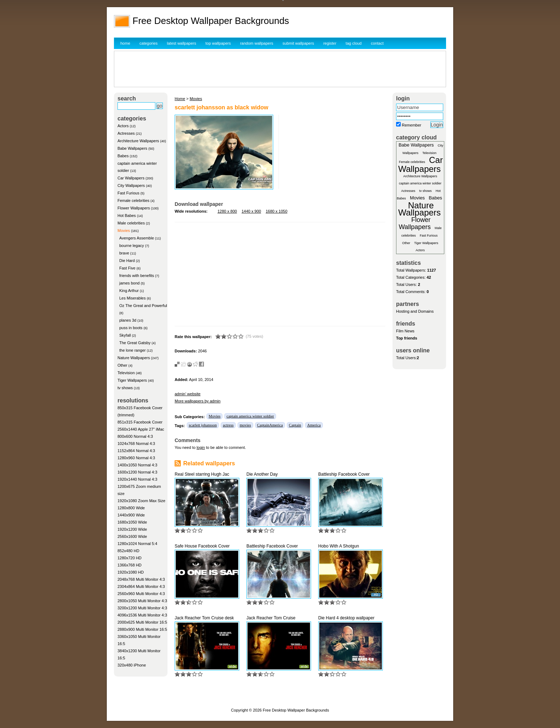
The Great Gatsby (135, 343)
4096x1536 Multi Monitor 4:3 (142, 615)
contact (377, 43)
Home (180, 99)
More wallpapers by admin (197, 401)
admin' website (187, 394)
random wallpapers (257, 43)
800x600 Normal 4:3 (135, 436)
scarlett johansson (203, 425)
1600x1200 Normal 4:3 (137, 472)
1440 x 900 (251, 211)
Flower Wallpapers (134, 208)
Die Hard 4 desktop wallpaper (346, 618)
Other (122, 365)
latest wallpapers (181, 43)
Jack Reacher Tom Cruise (271, 618)
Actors (123, 126)
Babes (123, 156)
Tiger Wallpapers (132, 380)
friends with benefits (137, 276)
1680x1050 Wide (132, 522)
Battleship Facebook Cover (344, 474)
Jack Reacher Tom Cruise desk (204, 618)
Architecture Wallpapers (138, 141)
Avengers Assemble (137, 238)
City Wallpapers (131, 185)
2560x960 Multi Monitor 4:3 (141, 594)
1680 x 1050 (277, 211)
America (314, 425)
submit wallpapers (298, 43)
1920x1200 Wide (132, 529)
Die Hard (127, 261)
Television (126, 373)
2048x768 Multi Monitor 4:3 (141, 579)
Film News (405, 331)
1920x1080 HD (131, 572)
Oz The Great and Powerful (143, 306)
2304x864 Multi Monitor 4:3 (141, 586)
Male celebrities (131, 223)
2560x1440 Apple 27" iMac (141, 429)
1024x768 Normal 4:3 (136, 444)
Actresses (126, 133)
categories (149, 43)
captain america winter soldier (250, 416)
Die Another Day (262, 474)
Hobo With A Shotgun (339, 546)
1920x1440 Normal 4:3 (137, 479)
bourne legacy (132, 246)
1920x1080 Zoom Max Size (141, 501)
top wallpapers (218, 43)
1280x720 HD (129, 558)
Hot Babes (127, 216)
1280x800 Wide (131, 508)
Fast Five (127, 268)
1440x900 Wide (131, 515)
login (201, 447)
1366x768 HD (129, 565)
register (330, 43)
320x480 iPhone (132, 665)
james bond (129, 283)
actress (228, 425)
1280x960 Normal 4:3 (136, 458)
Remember (411, 125)
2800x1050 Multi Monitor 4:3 (142, 601)
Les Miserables (132, 298)
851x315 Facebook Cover (140, 422)
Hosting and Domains (415, 311)
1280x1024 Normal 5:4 (137, 544)
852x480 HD (128, 551)
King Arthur (129, 291)
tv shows (125, 388)
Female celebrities (133, 200)
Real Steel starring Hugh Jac (202, 474)
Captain (295, 425)
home (125, 43)
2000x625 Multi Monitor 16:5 (142, 622)
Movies (124, 231)
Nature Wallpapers (134, 358)
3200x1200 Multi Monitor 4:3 (142, 608)
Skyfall (125, 335)
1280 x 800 (227, 211)
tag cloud (354, 43)
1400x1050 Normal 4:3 (137, 465)
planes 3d (128, 320)
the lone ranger (132, 350)
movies (245, 425)
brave (124, 253)
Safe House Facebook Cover (202, 546)
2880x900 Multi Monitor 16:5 (142, 629)
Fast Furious (128, 193)
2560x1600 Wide (132, 536)
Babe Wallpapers (132, 148)
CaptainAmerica (270, 425)
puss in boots (131, 328)
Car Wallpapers (131, 178)
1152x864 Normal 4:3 (136, 451)
